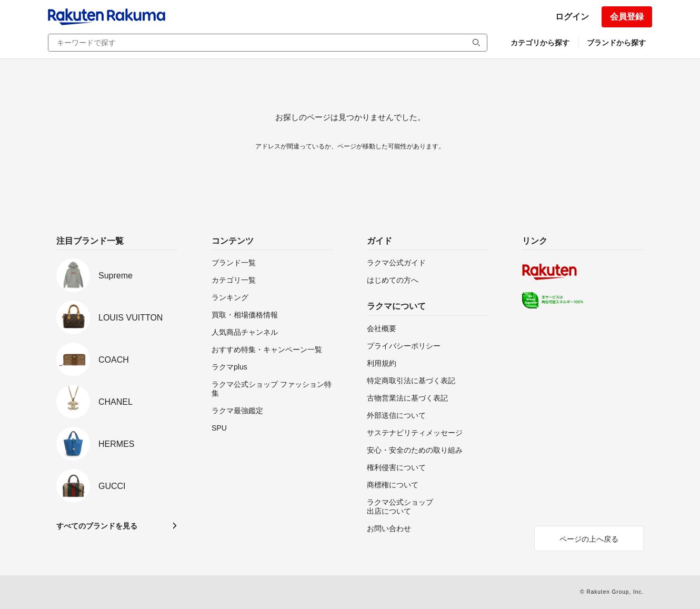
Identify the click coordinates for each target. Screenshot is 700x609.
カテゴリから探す (540, 43)
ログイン (572, 17)
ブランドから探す (616, 43)
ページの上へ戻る (589, 539)
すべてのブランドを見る (97, 526)
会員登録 (627, 17)
